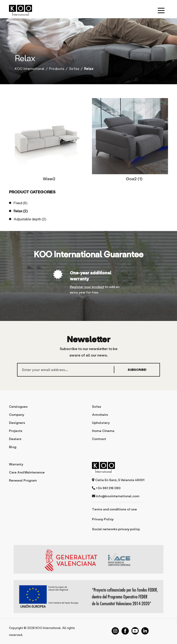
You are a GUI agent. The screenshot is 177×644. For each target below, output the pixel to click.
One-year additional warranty (91, 276)
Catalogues (18, 406)
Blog (13, 447)
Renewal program (23, 480)
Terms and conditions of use (114, 509)
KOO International (30, 69)
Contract (99, 439)
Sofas (74, 69)
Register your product (87, 287)
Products (57, 69)
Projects (16, 431)
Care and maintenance (27, 472)
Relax (18, 211)
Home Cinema (103, 431)
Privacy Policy (103, 519)
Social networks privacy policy (116, 529)
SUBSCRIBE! (137, 370)
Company (17, 415)
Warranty (16, 464)
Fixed (18, 203)
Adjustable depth (28, 219)
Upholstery (101, 423)
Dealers (15, 439)
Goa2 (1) (134, 178)
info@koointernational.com (116, 496)
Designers (17, 423)
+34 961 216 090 (106, 488)
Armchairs (100, 415)
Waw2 (49, 178)
